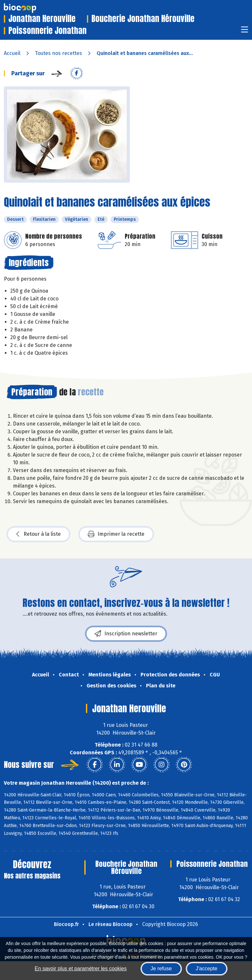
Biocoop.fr (66, 924)
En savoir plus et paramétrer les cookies (81, 969)
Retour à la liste (38, 534)
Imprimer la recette (116, 534)
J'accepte (207, 969)
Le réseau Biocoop (110, 924)
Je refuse (161, 969)
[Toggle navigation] (245, 32)
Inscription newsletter (126, 634)
